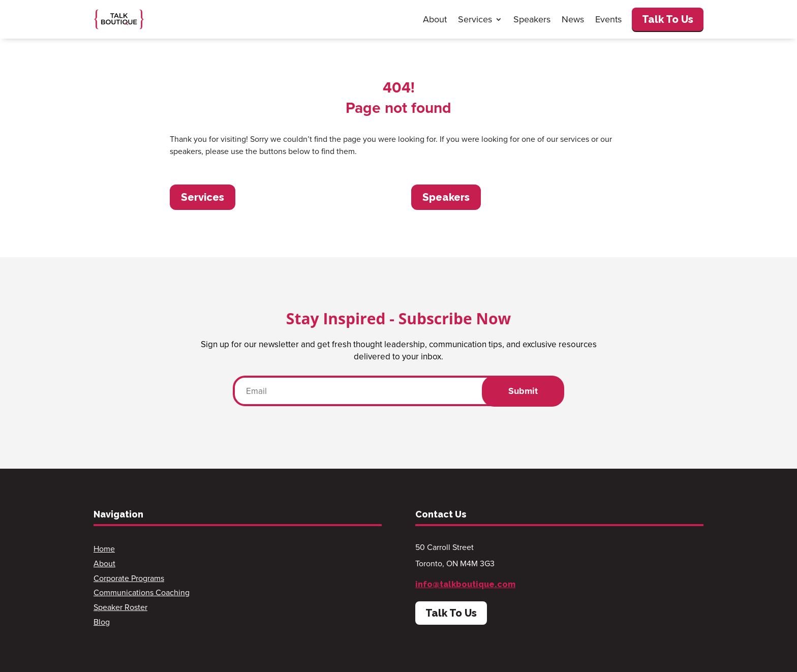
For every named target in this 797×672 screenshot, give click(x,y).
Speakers (532, 19)
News (573, 19)
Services (475, 19)
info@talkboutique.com (465, 584)
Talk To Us (668, 19)
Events (608, 19)
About (435, 19)
